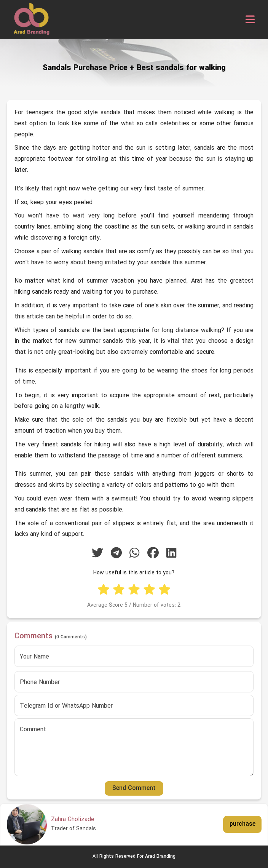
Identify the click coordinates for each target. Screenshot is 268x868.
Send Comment (134, 788)
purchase (242, 824)
